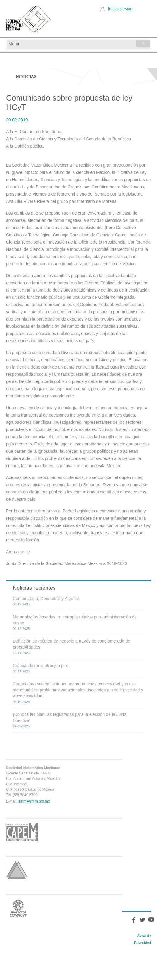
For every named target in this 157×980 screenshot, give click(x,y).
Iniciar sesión (120, 9)
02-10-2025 (21, 702)
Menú (79, 43)
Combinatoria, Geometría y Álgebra (46, 599)
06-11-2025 (21, 671)
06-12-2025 (21, 604)
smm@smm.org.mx (34, 801)
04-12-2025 (21, 629)
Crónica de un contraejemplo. (40, 666)
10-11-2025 (21, 653)
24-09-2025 (21, 726)
